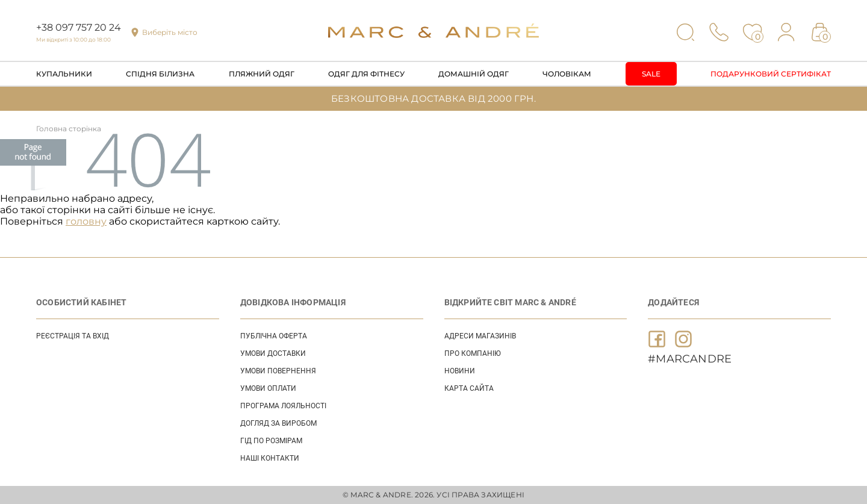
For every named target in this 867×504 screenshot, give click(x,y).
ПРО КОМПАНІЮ (473, 353)
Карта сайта (469, 388)
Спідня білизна (160, 74)
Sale (651, 74)
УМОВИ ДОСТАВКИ (273, 353)
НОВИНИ (460, 371)
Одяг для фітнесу (366, 74)
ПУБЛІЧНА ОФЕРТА (274, 336)
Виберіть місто (170, 32)
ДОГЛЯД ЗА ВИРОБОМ (278, 423)
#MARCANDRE (690, 359)
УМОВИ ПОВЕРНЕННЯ (278, 371)
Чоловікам (567, 74)
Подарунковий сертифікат (771, 74)
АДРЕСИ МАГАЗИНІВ (480, 336)
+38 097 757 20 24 (79, 27)
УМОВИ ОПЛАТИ (268, 388)
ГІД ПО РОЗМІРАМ (271, 441)
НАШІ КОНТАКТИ (270, 458)
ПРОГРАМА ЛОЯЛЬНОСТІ (283, 406)
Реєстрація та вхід (73, 336)
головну (86, 221)
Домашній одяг (474, 74)
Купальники (64, 74)
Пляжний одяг (262, 74)
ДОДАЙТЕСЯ (673, 302)
